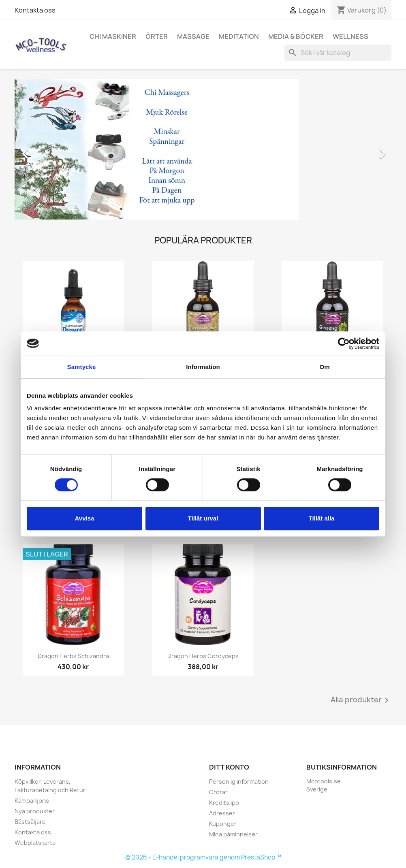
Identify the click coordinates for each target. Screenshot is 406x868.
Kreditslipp (224, 803)
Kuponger (223, 824)
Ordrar (218, 792)
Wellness (350, 36)
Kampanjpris (32, 801)
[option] (203, 149)
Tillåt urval (203, 518)
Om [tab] (324, 367)
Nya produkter (35, 811)
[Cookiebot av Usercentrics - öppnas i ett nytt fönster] (344, 343)
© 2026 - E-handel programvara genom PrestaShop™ (203, 857)
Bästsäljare (30, 822)
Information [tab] (203, 367)
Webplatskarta (35, 843)
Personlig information (239, 782)
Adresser (222, 813)
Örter (157, 36)
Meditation (239, 36)
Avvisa (85, 518)
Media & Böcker (296, 36)
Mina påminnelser (233, 834)
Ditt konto (229, 767)
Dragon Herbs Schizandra (73, 656)
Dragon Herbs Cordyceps (203, 656)
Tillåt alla (322, 518)
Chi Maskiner (113, 36)
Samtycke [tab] (82, 367)
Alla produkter (361, 700)
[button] (43, 149)
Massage (193, 36)
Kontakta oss (35, 10)
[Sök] (338, 53)
